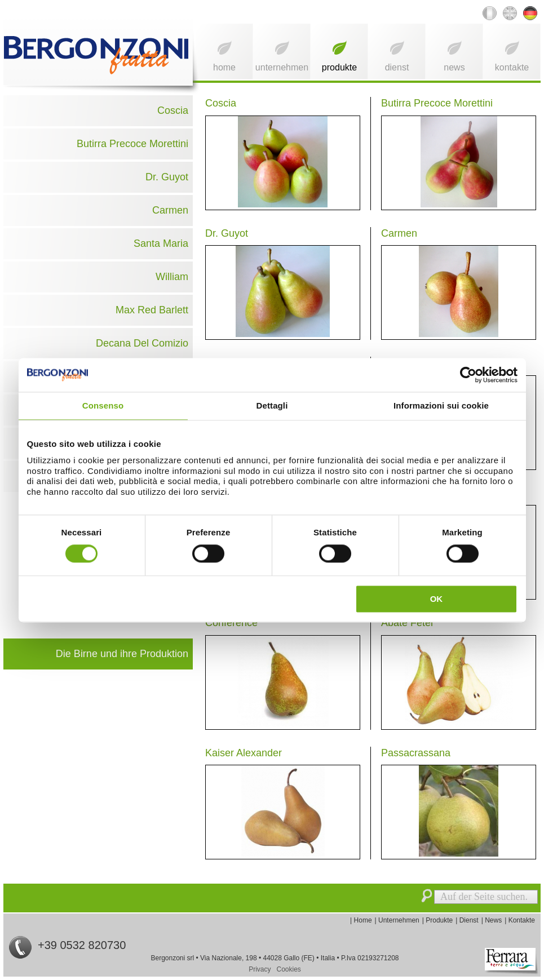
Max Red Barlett (152, 310)
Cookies (289, 969)
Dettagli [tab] (272, 405)
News (454, 67)
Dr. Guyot (167, 177)
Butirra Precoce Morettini (132, 144)
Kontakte (512, 67)
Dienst (397, 67)
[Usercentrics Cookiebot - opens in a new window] (468, 375)
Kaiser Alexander (244, 753)
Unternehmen (282, 67)
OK (437, 599)
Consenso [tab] (103, 405)
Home (224, 67)
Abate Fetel (407, 623)
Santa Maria (161, 243)
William (172, 277)
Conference (231, 623)
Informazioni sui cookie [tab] (441, 405)
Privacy (260, 969)
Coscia (173, 110)
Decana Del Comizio (142, 343)
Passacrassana (416, 753)
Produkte (339, 67)
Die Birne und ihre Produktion (122, 654)
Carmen (170, 210)
